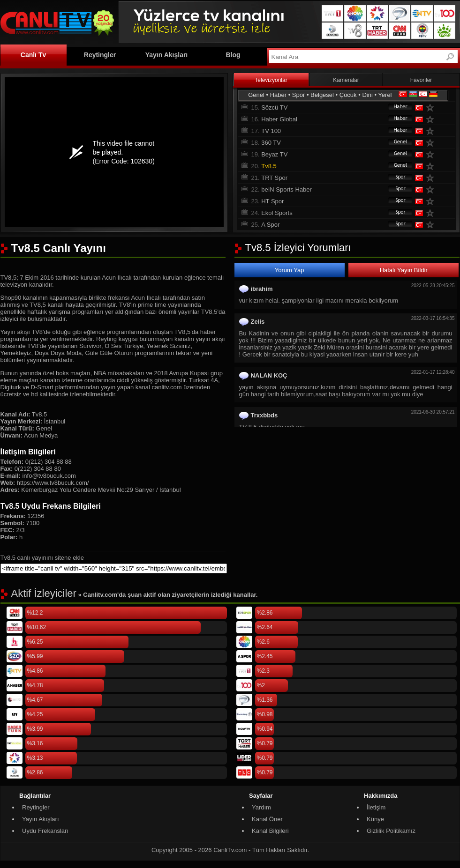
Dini (367, 95)
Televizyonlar (271, 80)
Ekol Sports (277, 213)
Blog (233, 55)
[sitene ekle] (114, 568)
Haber (278, 95)
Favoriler (421, 80)
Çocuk (348, 95)
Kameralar (346, 80)
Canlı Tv (33, 55)
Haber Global (279, 119)
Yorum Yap (290, 270)
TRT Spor (274, 178)
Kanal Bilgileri (270, 831)
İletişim (376, 807)
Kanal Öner (267, 819)
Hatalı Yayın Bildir (404, 270)
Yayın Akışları (167, 55)
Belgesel (322, 95)
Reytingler (100, 55)
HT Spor (272, 201)
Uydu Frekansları (45, 831)
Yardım (261, 807)
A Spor (270, 225)
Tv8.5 (269, 166)
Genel (256, 95)
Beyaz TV (274, 154)
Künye (375, 819)
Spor (298, 95)
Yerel (385, 95)
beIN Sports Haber (287, 189)
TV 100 (271, 131)
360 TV (271, 143)
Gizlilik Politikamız (391, 831)
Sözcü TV (274, 108)
